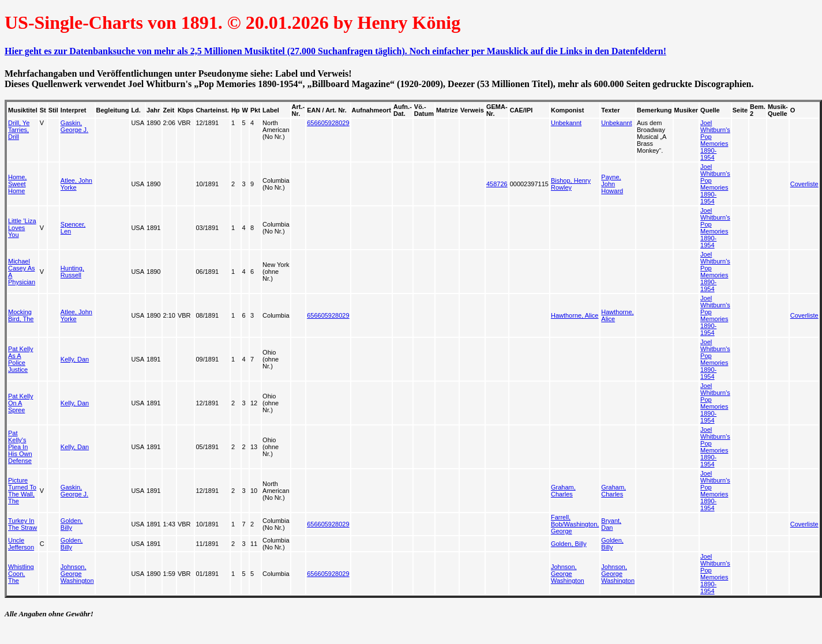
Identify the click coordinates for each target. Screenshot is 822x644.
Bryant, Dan (611, 524)
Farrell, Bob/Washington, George (575, 524)
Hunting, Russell (72, 272)
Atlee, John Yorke (76, 184)
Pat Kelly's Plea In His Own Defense (20, 447)
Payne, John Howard (612, 184)
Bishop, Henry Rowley (571, 184)
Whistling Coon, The (21, 574)
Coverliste (804, 184)
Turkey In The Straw (22, 524)
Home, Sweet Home (17, 184)
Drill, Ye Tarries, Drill (19, 130)
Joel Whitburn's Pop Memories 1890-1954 (715, 140)
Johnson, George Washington (77, 574)
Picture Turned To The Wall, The (22, 491)
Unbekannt (566, 123)
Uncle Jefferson (21, 544)
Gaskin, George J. (74, 126)
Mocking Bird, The (21, 315)
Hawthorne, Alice (575, 315)
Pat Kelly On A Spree (20, 403)
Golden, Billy (72, 524)
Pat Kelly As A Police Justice (20, 359)
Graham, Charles (563, 491)
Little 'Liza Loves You (22, 228)
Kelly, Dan (75, 359)
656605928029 (328, 123)
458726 (497, 184)
